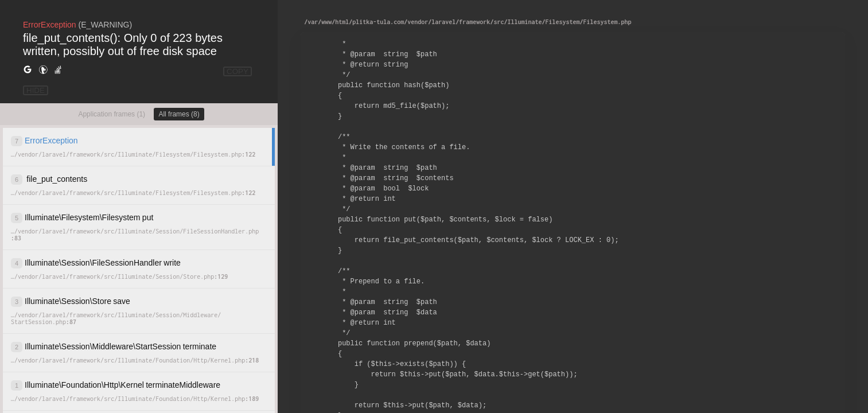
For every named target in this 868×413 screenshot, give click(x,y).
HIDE (36, 90)
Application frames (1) (112, 114)
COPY (238, 71)
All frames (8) (179, 114)
